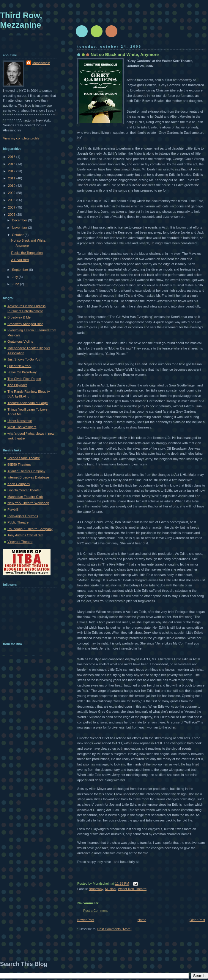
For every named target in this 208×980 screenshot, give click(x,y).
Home (142, 920)
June (16, 284)
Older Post (197, 920)
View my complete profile (21, 138)
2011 (12, 178)
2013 (12, 164)
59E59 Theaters (19, 465)
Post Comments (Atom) (115, 929)
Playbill (13, 510)
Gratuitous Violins (20, 341)
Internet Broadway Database (28, 477)
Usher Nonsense (20, 421)
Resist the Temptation (27, 253)
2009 (12, 193)
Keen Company (19, 484)
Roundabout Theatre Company (30, 529)
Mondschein (41, 63)
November (20, 228)
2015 (12, 157)
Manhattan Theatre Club (25, 497)
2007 (12, 207)
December (20, 220)
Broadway (96, 889)
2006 (12, 215)
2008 (12, 200)
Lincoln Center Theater (24, 490)
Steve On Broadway (22, 372)
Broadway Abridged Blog (25, 324)
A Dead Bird (20, 260)
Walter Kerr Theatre (132, 889)
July (15, 277)
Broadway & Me (19, 317)
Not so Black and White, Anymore (125, 55)
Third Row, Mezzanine (21, 20)
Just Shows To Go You (24, 359)
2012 (12, 171)
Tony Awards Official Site (25, 535)
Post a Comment (95, 911)
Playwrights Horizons (23, 516)
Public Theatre (18, 522)
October (18, 235)
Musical (110, 889)
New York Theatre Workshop (28, 503)
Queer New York (19, 366)
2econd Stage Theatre (24, 458)
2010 (12, 186)
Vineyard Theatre (20, 542)
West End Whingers (22, 427)
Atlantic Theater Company (26, 471)
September (20, 270)
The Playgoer (17, 385)
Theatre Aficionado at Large (28, 403)
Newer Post (86, 920)
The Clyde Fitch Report (24, 379)
